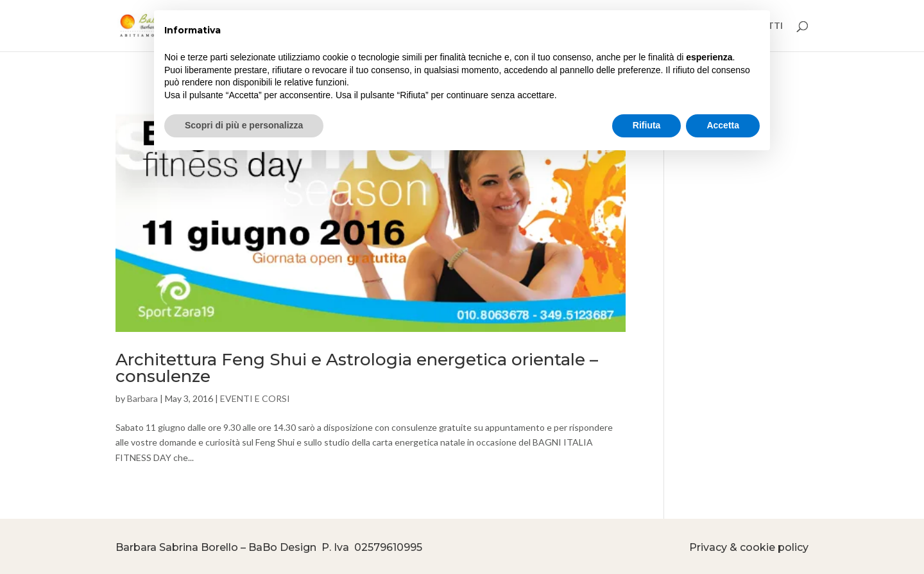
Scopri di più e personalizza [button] (244, 125)
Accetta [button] (723, 125)
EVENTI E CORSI (255, 398)
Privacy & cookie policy (749, 547)
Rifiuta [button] (647, 125)
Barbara (142, 398)
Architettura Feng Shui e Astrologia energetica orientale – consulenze (357, 368)
